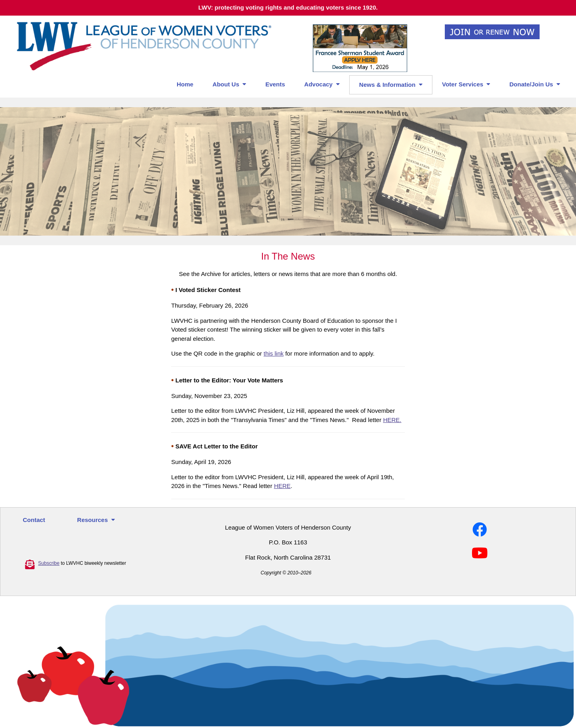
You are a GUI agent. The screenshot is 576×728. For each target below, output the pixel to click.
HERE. (392, 420)
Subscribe (49, 563)
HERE (282, 486)
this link (274, 353)
